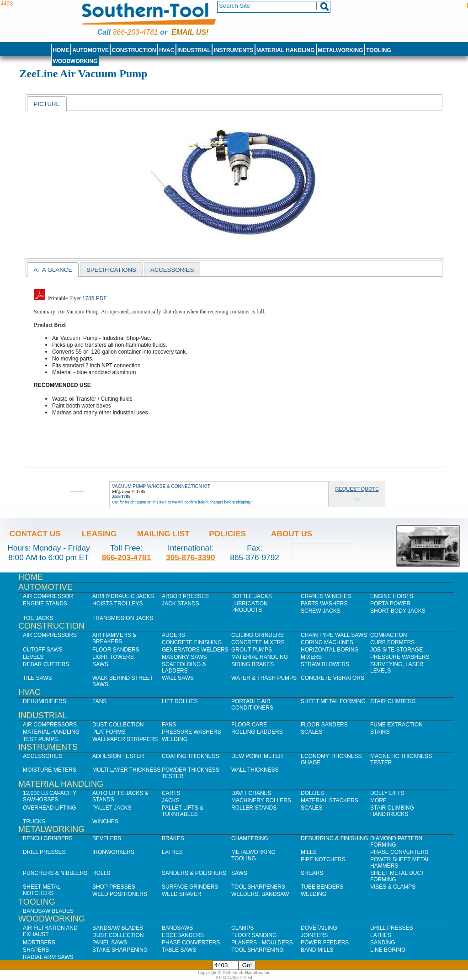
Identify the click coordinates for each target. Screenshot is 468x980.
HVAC (167, 50)
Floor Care (249, 725)
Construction (134, 50)
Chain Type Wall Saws (334, 635)
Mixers (311, 657)
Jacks (171, 800)
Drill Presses (44, 852)
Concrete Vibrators (332, 678)
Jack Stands (181, 604)
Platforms (109, 732)
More (378, 800)
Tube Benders (322, 887)
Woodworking (75, 61)
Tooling (378, 50)
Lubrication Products (250, 607)
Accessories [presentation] (172, 270)
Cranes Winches (326, 596)
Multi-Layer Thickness (126, 770)
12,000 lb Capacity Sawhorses (50, 796)
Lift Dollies (180, 701)
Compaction (388, 635)
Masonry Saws (184, 657)
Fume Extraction (396, 725)
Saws (100, 664)
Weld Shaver (181, 894)
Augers (173, 635)
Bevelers (107, 838)
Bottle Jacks (252, 596)
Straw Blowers (325, 664)
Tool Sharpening (258, 950)
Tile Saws (37, 678)
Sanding (383, 943)
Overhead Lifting (50, 808)
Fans (99, 701)
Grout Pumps (252, 650)
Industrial (194, 50)
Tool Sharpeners (258, 887)
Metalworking (340, 50)
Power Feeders (325, 943)
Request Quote (357, 489)
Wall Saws (178, 678)
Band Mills (317, 950)
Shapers (36, 950)
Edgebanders (183, 935)
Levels (33, 657)
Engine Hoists (392, 596)
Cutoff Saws (43, 650)
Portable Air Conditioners (252, 705)
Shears (312, 873)
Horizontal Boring (330, 650)
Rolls (101, 873)
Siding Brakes (253, 664)
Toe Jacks (38, 618)
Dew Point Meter (257, 756)
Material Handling (286, 50)
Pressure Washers (400, 657)
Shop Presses (114, 887)
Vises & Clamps (393, 887)
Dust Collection (118, 725)
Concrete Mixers (258, 642)
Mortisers (39, 943)
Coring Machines (327, 642)
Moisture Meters (50, 770)
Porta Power (390, 604)
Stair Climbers (393, 701)
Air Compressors (50, 635)
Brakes (173, 838)
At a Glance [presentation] (53, 270)
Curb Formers (392, 642)
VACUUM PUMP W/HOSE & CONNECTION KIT (161, 486)
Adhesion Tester (118, 756)
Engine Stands (45, 604)
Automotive (90, 50)
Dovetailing (319, 928)
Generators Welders (195, 650)
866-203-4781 (135, 32)
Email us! (190, 32)
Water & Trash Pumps (264, 678)
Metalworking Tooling (253, 855)
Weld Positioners (120, 894)
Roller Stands (254, 808)
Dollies (312, 793)
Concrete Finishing (192, 642)
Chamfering (250, 838)
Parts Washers (324, 604)
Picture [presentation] (47, 104)
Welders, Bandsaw (260, 894)
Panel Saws (110, 943)
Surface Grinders (190, 887)
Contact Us (35, 534)
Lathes (172, 852)
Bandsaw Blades (48, 911)
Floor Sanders (116, 650)
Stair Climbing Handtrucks (392, 811)
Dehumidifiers (45, 701)
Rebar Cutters (46, 664)
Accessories (43, 756)
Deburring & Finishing (334, 838)
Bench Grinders (48, 838)
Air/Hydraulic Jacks (123, 596)
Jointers (314, 935)
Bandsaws (177, 928)
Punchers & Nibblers (55, 873)
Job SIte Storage (396, 650)
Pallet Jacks (112, 808)
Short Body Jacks (398, 611)
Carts (171, 793)
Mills (309, 852)
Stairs (380, 732)
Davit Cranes (251, 793)
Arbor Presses (185, 596)
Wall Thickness (255, 770)
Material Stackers (330, 800)
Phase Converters (399, 852)
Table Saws (179, 950)
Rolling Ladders (257, 732)
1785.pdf (95, 298)
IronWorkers (113, 852)
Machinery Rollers (261, 800)
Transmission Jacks (123, 618)
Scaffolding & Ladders (184, 667)
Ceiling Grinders (258, 635)
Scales (311, 732)
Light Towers (113, 657)
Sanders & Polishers (194, 873)
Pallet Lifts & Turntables (183, 811)
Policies (227, 534)
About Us (292, 534)
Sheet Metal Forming (333, 701)
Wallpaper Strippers (125, 739)
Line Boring (388, 950)
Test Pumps (40, 739)
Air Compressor (48, 596)
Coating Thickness (191, 756)
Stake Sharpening (120, 950)
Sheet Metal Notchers (42, 890)
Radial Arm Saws (48, 957)
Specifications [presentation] (111, 270)
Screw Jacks (321, 611)
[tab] (47, 104)
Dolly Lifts (387, 793)
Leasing (99, 534)
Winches (105, 821)
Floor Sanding (254, 935)
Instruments (234, 50)
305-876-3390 (191, 557)
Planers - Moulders (262, 943)
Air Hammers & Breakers (114, 638)
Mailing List (163, 534)
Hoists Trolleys (117, 604)
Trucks (34, 821)
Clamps (242, 928)
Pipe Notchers (323, 859)
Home (61, 50)
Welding (175, 739)
